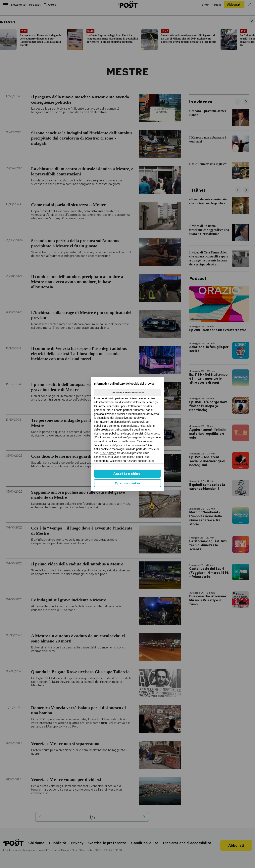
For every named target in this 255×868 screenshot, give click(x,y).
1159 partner (108, 453)
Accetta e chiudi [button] (127, 474)
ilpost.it (131, 457)
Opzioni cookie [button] (128, 483)
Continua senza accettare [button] (127, 393)
